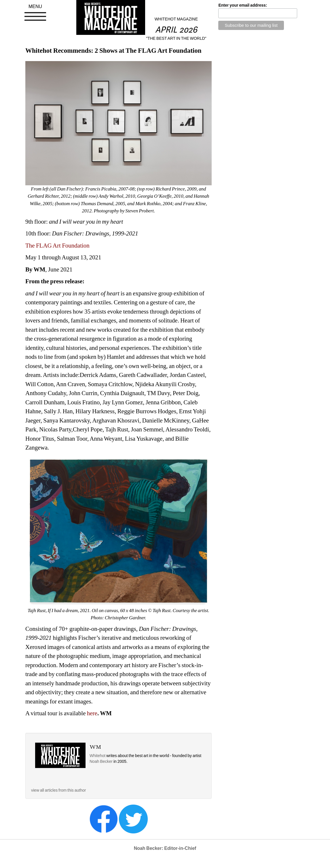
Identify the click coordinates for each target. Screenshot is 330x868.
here (92, 713)
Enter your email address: (243, 5)
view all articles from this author (58, 790)
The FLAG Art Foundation (57, 246)
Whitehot (97, 756)
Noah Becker (102, 761)
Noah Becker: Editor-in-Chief (165, 848)
